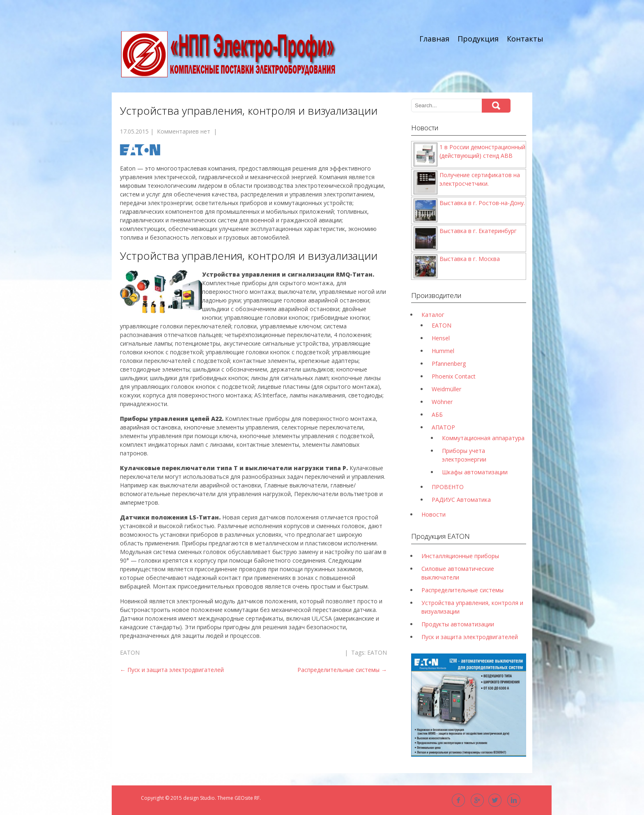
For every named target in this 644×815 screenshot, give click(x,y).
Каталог (433, 315)
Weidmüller (446, 389)
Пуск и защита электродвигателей (172, 670)
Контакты (525, 39)
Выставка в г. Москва (470, 259)
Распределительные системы (342, 670)
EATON (130, 652)
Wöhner (442, 402)
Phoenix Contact (454, 376)
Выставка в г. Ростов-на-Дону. (482, 203)
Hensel (441, 338)
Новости (434, 514)
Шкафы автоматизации (475, 472)
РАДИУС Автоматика (461, 500)
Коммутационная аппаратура (483, 438)
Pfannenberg (449, 364)
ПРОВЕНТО (448, 487)
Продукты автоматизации (458, 624)
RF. (258, 798)
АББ (437, 414)
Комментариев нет (184, 131)
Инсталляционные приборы (460, 556)
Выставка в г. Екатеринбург (478, 231)
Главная (434, 39)
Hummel (443, 351)
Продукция (478, 39)
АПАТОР (443, 427)
